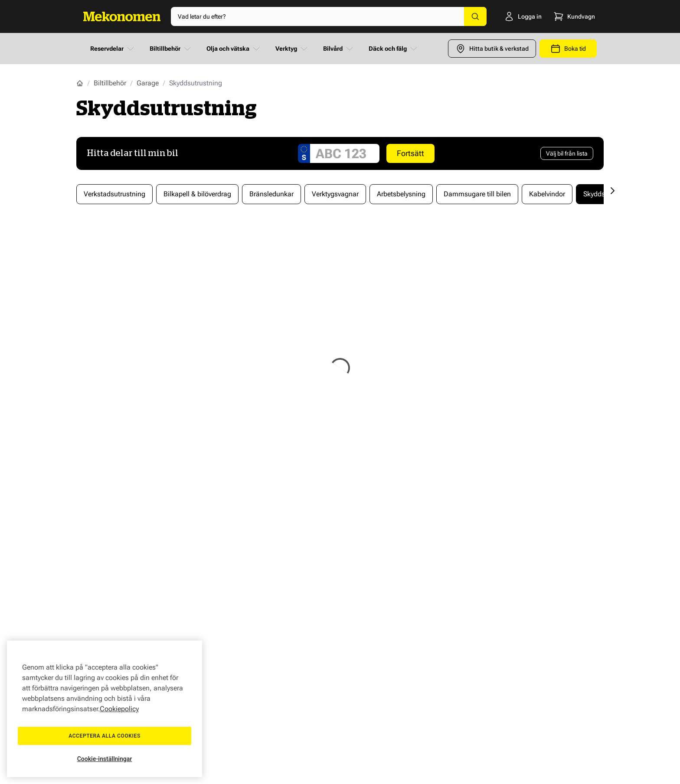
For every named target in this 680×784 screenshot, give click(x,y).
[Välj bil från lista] (567, 153)
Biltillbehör (171, 49)
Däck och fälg (394, 49)
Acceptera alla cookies (105, 736)
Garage (148, 83)
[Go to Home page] (122, 16)
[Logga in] (512, 16)
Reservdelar (113, 49)
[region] (105, 709)
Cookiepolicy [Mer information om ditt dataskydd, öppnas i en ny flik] (119, 709)
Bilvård (339, 49)
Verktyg (292, 49)
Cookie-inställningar (105, 759)
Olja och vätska (234, 49)
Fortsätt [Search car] (410, 153)
